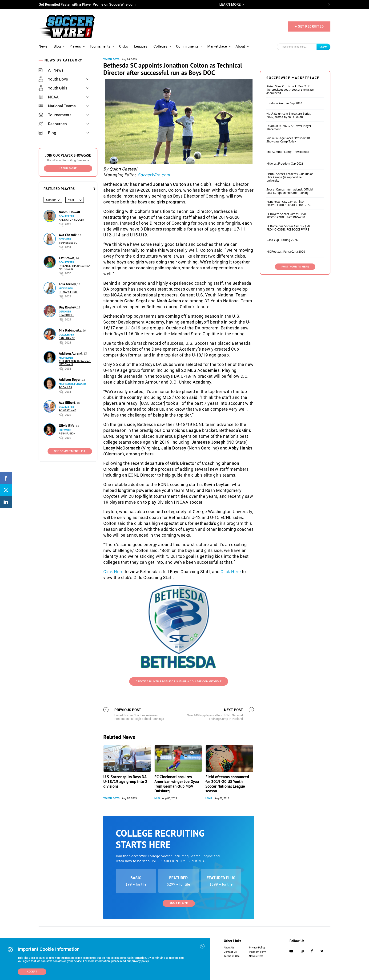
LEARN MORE (230, 4)
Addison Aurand (71, 353)
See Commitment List (70, 451)
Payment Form (258, 952)
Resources (53, 124)
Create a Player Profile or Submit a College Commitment (179, 682)
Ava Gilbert (67, 403)
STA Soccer (67, 315)
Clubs (124, 46)
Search (324, 47)
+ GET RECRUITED (309, 26)
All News (51, 70)
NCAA (49, 97)
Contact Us (230, 952)
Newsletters (256, 956)
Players (75, 46)
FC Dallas (65, 387)
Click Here (113, 572)
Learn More (68, 168)
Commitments (187, 46)
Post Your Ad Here (295, 267)
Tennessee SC (68, 243)
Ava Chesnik (68, 235)
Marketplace (217, 46)
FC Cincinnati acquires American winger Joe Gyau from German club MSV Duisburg (177, 784)
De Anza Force (68, 292)
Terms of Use (232, 956)
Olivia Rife (67, 426)
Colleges (160, 46)
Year (71, 200)
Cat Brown (67, 258)
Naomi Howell (69, 212)
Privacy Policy (257, 948)
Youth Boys (53, 79)
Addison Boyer (70, 379)
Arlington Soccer (71, 220)
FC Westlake (67, 411)
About (240, 46)
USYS (209, 798)
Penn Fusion (67, 434)
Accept (32, 972)
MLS (157, 798)
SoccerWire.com (154, 175)
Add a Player (179, 903)
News (43, 46)
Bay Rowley (68, 307)
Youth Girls (53, 88)
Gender (51, 200)
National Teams (57, 106)
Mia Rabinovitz (70, 330)
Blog (57, 46)
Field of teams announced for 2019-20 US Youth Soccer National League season (227, 784)
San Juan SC (67, 338)
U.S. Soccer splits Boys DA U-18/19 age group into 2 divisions (125, 782)
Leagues (141, 46)
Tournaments (100, 46)
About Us (229, 948)
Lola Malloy (68, 284)
